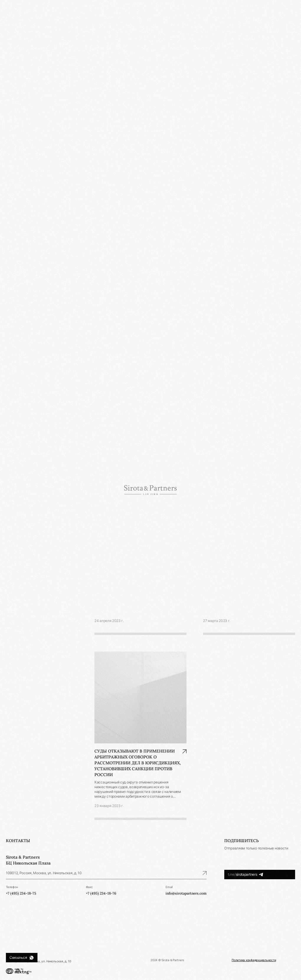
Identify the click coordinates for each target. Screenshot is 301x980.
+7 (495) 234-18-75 (21, 956)
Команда (13, 57)
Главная (100, 31)
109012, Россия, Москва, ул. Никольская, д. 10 (106, 873)
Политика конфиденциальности (254, 960)
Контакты (14, 85)
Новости (13, 66)
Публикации (16, 76)
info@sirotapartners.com (186, 893)
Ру (284, 15)
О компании (16, 38)
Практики (14, 48)
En (293, 15)
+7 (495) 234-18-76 (101, 893)
